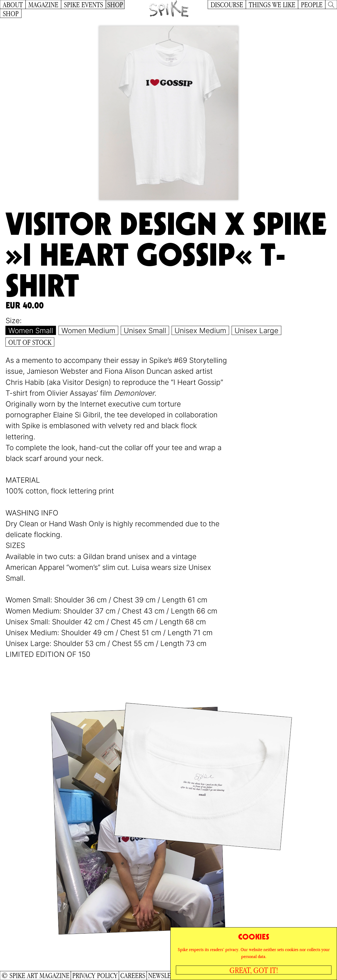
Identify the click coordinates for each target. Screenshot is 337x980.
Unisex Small (145, 331)
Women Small (31, 331)
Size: (14, 321)
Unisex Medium (200, 331)
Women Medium (88, 331)
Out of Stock (30, 342)
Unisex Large (256, 331)
